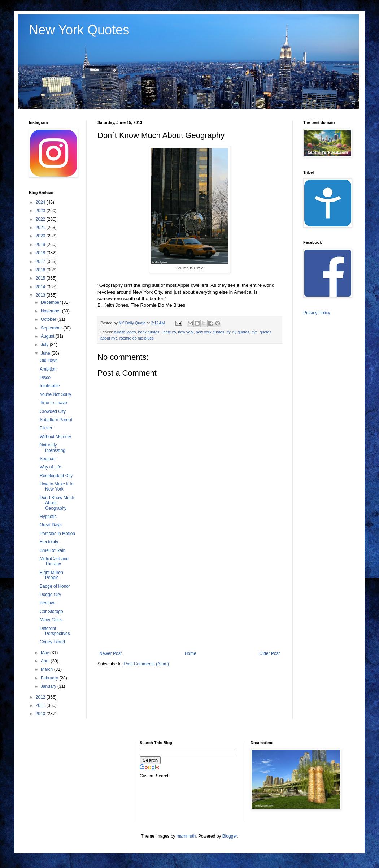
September (52, 328)
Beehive (47, 603)
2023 (41, 211)
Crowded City (53, 411)
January (49, 686)
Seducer (48, 459)
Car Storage (51, 612)
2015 (41, 278)
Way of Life (51, 467)
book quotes (149, 332)
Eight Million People (51, 575)
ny (228, 332)
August (48, 336)
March (47, 669)
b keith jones (125, 332)
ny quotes (241, 332)
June (46, 353)
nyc (255, 332)
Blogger (230, 836)
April (46, 661)
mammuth (186, 836)
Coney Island (52, 642)
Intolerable (50, 386)
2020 (41, 236)
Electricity (49, 542)
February (50, 678)
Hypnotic (48, 517)
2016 (41, 270)
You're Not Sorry (55, 394)
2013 (41, 295)
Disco (45, 377)
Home (191, 653)
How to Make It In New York (56, 487)
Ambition (48, 369)
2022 (41, 219)
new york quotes (210, 332)
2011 (41, 705)
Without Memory (55, 437)
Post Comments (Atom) (146, 664)
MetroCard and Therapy (54, 561)
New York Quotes (79, 30)
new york (186, 332)
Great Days (51, 525)
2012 (41, 697)
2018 (41, 253)
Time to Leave (53, 403)
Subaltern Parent (56, 420)
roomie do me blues (137, 338)
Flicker (46, 428)
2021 (41, 228)
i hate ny (169, 332)
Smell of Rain (53, 550)
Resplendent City (56, 476)
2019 (41, 245)
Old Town (49, 360)
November (51, 311)
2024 (41, 202)
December (51, 302)
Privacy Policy (317, 313)
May (45, 653)
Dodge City (50, 595)
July (45, 345)
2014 (41, 287)
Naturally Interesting (53, 448)
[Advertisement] (189, 591)
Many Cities (51, 620)
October (49, 319)
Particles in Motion (57, 534)
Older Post (269, 653)
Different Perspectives (55, 631)
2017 (41, 262)
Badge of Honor (55, 586)
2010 (41, 714)
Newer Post (110, 653)
